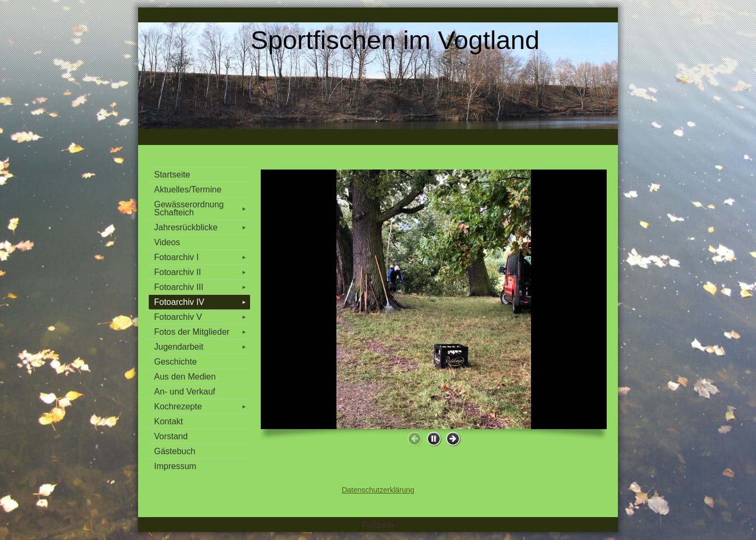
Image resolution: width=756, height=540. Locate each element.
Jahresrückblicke (202, 227)
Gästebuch (175, 451)
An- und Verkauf (185, 392)
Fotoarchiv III (202, 287)
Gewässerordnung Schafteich (202, 208)
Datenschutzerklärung (378, 490)
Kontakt (168, 421)
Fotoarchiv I (202, 257)
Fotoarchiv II (202, 272)
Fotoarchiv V (202, 317)
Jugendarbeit (202, 347)
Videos (167, 242)
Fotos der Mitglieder (202, 332)
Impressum (175, 466)
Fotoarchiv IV (202, 302)
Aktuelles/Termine (188, 190)
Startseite (172, 175)
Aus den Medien (185, 377)
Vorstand (171, 436)
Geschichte (175, 362)
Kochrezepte (202, 406)
